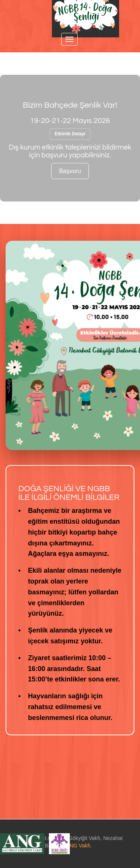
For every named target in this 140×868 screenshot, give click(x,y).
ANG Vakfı (78, 846)
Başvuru (70, 171)
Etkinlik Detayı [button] (70, 134)
